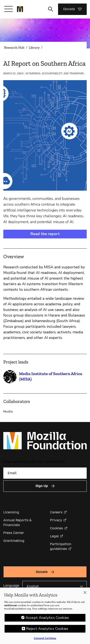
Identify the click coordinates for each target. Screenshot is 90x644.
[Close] (85, 594)
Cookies (57, 528)
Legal (54, 536)
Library (34, 47)
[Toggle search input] (51, 9)
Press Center (14, 533)
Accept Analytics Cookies (47, 619)
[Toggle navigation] (9, 9)
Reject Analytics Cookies (47, 630)
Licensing (11, 512)
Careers (56, 512)
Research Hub (14, 47)
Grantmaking (14, 541)
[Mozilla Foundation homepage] (20, 9)
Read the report (45, 234)
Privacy (56, 520)
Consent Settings (45, 640)
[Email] (45, 473)
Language (11, 586)
